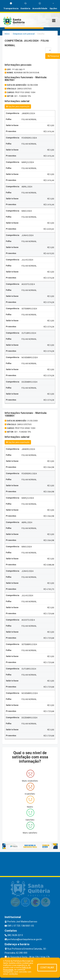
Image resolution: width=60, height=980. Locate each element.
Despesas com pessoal (24, 34)
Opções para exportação (18, 107)
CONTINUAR (47, 968)
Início (7, 34)
